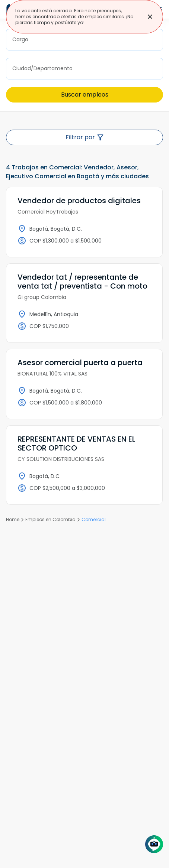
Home (13, 519)
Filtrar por (84, 137)
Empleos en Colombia (50, 519)
